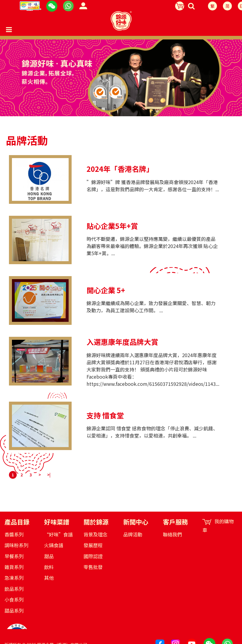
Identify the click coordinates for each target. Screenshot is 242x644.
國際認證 (93, 556)
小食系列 (14, 599)
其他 (49, 578)
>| (49, 475)
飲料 (49, 567)
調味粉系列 (16, 545)
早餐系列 (14, 556)
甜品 (49, 556)
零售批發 (93, 567)
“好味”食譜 (58, 534)
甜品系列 (14, 611)
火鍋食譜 (54, 545)
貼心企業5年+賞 (112, 226)
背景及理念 (95, 534)
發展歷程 (93, 545)
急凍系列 (14, 578)
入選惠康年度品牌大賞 (122, 342)
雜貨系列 (14, 567)
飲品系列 (14, 589)
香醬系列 (14, 534)
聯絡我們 (172, 534)
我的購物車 (218, 526)
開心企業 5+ (106, 290)
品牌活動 (133, 534)
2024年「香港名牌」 (120, 169)
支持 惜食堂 (105, 415)
